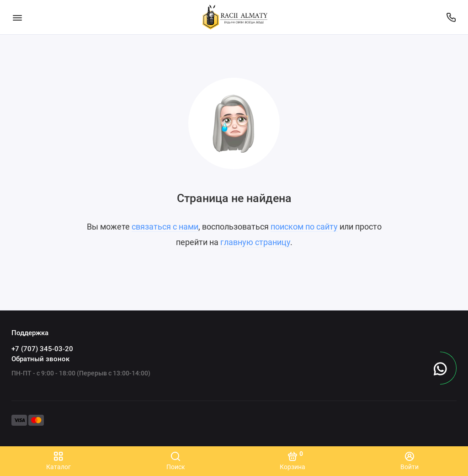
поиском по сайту (304, 227)
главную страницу (255, 242)
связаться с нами (165, 227)
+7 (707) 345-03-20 (42, 349)
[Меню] (17, 17)
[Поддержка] (451, 17)
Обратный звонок (40, 359)
